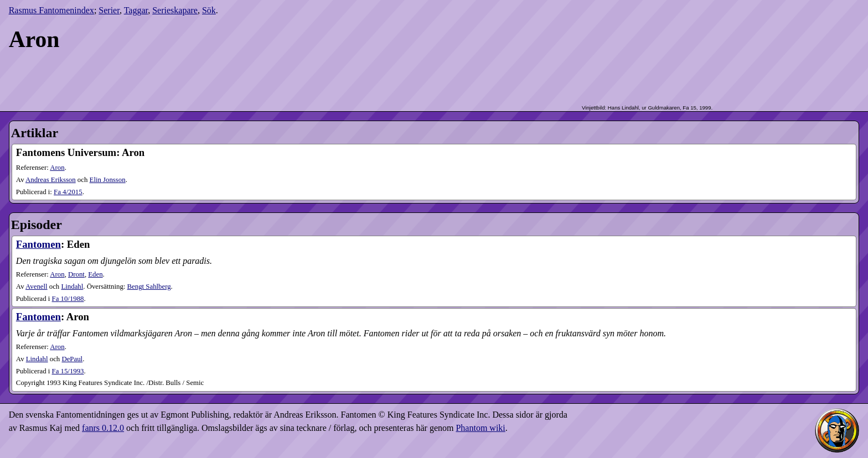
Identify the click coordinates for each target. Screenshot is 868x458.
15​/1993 (68, 371)
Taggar (136, 10)
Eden (95, 274)
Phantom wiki (480, 428)
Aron (57, 168)
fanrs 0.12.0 (103, 428)
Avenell (37, 287)
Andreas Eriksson (51, 180)
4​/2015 (68, 192)
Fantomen (38, 244)
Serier (109, 10)
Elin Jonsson (108, 180)
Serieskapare (175, 10)
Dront (76, 274)
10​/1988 (68, 299)
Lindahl (72, 287)
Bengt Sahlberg (149, 287)
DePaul (72, 359)
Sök (209, 10)
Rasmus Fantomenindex (51, 10)
